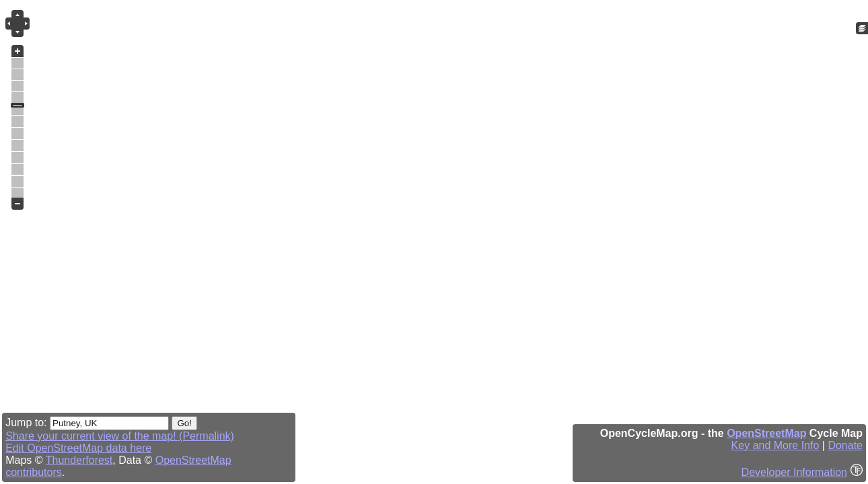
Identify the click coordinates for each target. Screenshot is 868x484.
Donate (845, 445)
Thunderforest (79, 460)
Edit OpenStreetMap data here (78, 448)
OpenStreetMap (766, 433)
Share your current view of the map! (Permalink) (120, 436)
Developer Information (794, 472)
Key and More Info (775, 445)
